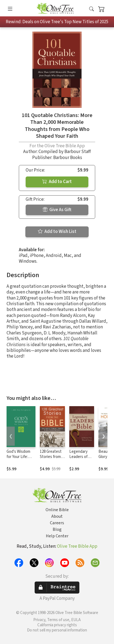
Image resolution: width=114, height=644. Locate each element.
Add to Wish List (57, 232)
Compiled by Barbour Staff (65, 152)
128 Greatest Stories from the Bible (51, 457)
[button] (91, 9)
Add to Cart (57, 182)
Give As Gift (57, 210)
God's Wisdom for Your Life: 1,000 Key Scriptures (18, 459)
